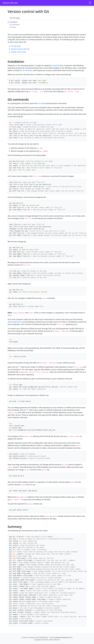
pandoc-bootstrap (62, 637)
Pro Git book (16, 46)
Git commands (14, 25)
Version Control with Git (20, 49)
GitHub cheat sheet (18, 52)
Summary (13, 27)
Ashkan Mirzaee (10, 3)
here (9, 315)
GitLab (20, 322)
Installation (13, 22)
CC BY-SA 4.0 (44, 637)
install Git (56, 65)
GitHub (10, 322)
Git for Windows (26, 70)
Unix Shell (41, 103)
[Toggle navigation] (90, 3)
